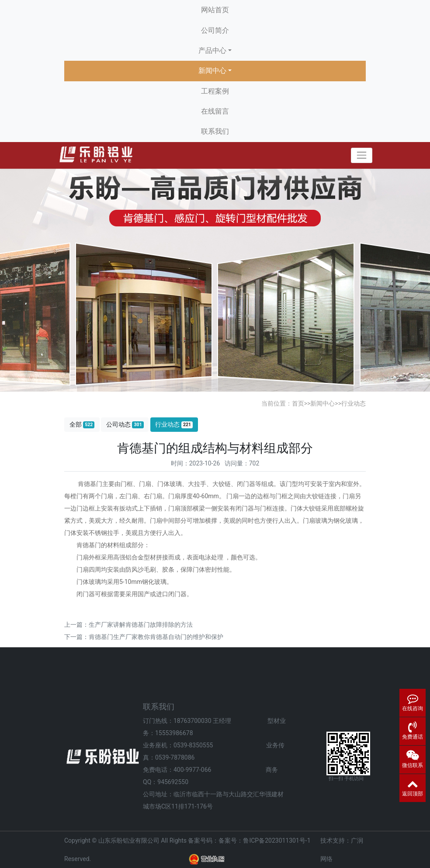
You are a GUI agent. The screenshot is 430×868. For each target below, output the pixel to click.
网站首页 (215, 10)
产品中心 (212, 50)
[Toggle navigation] (362, 155)
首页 (298, 403)
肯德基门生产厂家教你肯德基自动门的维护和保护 (156, 637)
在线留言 (215, 111)
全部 (82, 425)
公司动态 (125, 425)
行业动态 (354, 403)
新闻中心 (212, 71)
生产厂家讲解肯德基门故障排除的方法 (141, 625)
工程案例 (215, 91)
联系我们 (215, 131)
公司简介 (215, 30)
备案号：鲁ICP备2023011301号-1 (264, 840)
